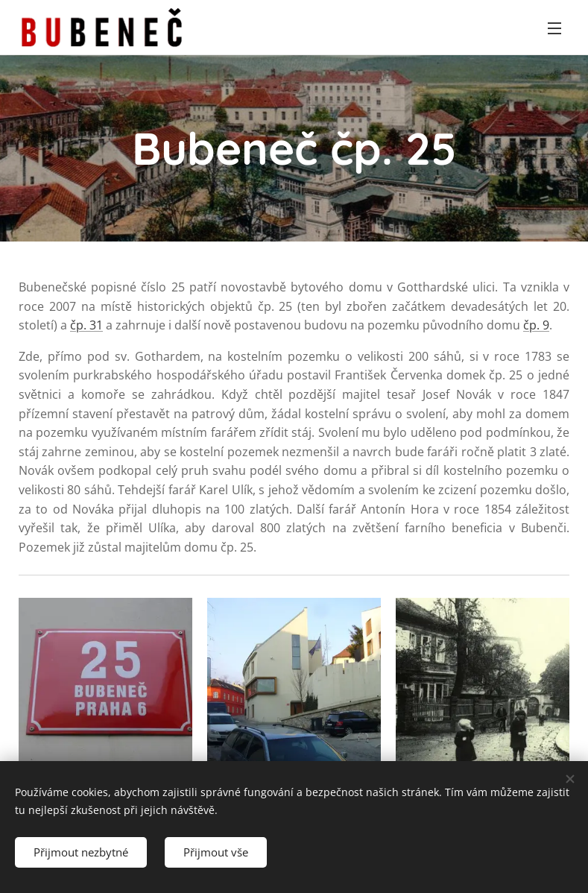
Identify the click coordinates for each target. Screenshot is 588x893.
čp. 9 (536, 325)
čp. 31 (86, 325)
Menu (554, 28)
